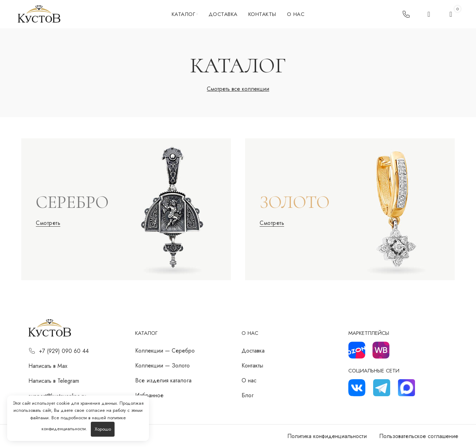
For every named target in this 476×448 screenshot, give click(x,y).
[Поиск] (429, 14)
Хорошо (103, 429)
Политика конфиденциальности (327, 436)
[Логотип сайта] (39, 14)
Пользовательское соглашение (419, 436)
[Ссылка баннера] (126, 209)
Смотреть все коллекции (238, 89)
